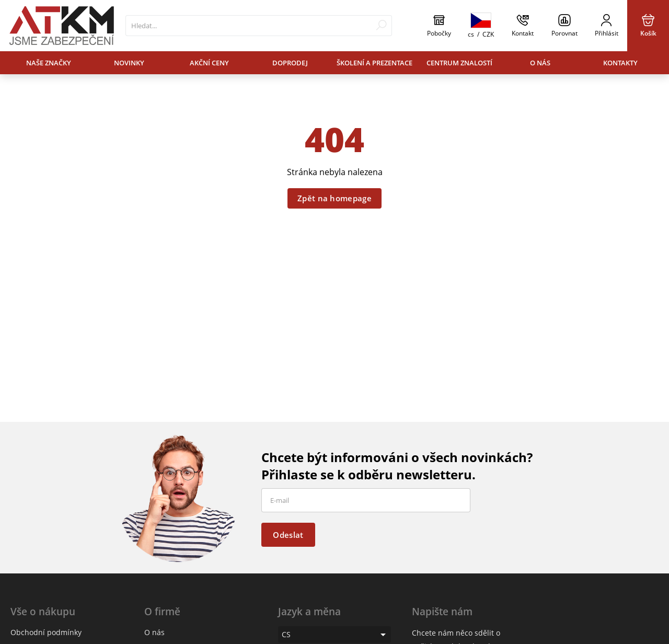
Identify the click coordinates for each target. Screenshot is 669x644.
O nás (540, 63)
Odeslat (288, 535)
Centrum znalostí (459, 63)
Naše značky (49, 63)
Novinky (129, 63)
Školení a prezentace (374, 63)
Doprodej (290, 63)
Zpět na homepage (334, 198)
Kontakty (620, 63)
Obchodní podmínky (46, 632)
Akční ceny (209, 63)
